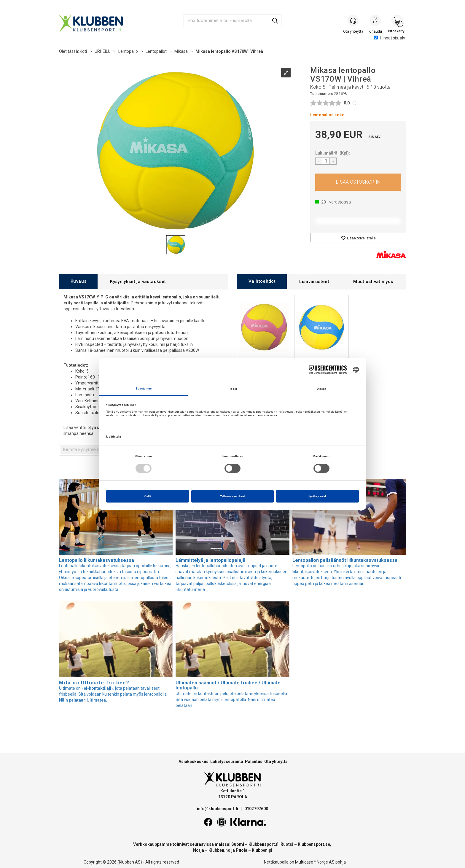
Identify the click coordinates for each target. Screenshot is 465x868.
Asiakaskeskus (194, 762)
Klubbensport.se (314, 844)
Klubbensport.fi (263, 844)
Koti (83, 51)
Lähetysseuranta (227, 762)
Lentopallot (156, 51)
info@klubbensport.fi (218, 809)
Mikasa (181, 51)
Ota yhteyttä (276, 762)
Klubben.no (219, 850)
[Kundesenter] (353, 20)
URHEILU (103, 51)
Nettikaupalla (276, 862)
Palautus (254, 762)
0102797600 (256, 809)
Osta (358, 182)
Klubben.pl (262, 850)
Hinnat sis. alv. (390, 38)
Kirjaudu (375, 21)
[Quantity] (326, 161)
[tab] (78, 282)
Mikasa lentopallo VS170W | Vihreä (229, 51)
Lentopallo (128, 51)
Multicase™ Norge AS (315, 862)
